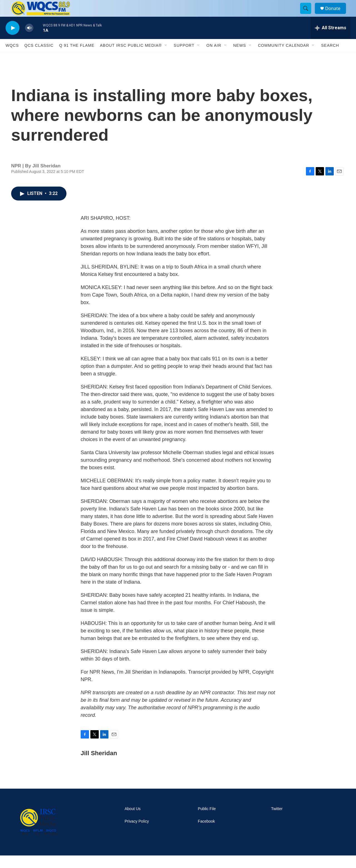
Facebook (206, 834)
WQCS (12, 58)
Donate (336, 15)
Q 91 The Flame (77, 58)
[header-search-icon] (308, 15)
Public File (207, 821)
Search (330, 58)
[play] (13, 41)
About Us (133, 821)
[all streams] (331, 40)
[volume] (29, 41)
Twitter (277, 821)
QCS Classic (39, 58)
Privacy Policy (137, 834)
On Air (214, 58)
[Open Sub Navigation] (166, 58)
